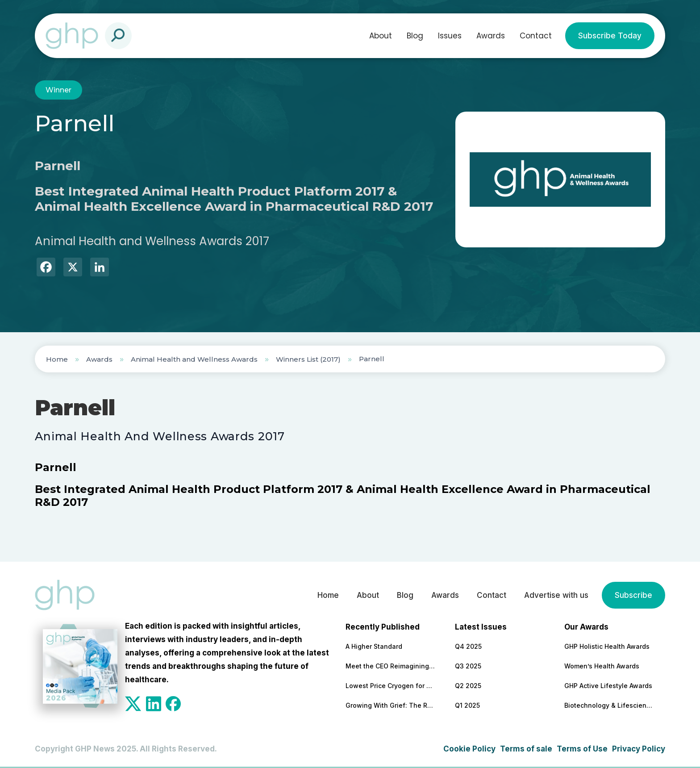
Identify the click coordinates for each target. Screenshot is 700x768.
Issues (450, 36)
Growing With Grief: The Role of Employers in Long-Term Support (390, 705)
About (381, 36)
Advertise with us (556, 595)
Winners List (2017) (308, 359)
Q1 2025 (467, 705)
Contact (536, 36)
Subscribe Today (610, 36)
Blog (415, 36)
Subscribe (633, 595)
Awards (491, 36)
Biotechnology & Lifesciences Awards (609, 705)
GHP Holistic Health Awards (607, 646)
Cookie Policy (469, 749)
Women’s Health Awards (602, 666)
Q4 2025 (468, 646)
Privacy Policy (639, 749)
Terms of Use (582, 749)
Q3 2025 (468, 666)
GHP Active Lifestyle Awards (608, 686)
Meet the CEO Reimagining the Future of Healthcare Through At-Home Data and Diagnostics (390, 666)
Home (57, 359)
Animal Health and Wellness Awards (194, 359)
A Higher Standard (374, 646)
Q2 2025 (468, 686)
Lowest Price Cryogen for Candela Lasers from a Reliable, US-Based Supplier (390, 686)
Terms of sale (526, 749)
